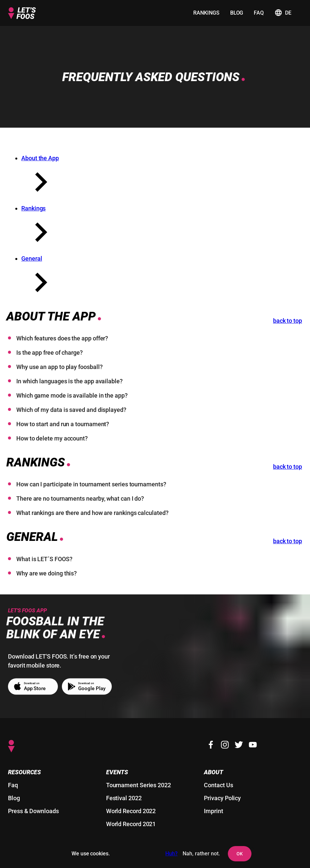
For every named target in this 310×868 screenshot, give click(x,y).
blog (237, 13)
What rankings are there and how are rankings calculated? (92, 513)
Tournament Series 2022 (139, 785)
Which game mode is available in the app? (72, 395)
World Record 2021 (131, 824)
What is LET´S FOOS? (44, 559)
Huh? (171, 854)
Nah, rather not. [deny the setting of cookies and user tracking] (201, 854)
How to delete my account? (52, 438)
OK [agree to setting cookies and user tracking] (240, 854)
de (283, 13)
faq (259, 13)
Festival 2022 (124, 798)
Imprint (213, 811)
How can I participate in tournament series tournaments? (91, 484)
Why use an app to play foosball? (59, 367)
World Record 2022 (131, 811)
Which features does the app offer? (62, 338)
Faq (13, 785)
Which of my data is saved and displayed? (71, 410)
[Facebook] (211, 745)
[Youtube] (253, 745)
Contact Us (218, 785)
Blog (14, 798)
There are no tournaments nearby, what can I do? (80, 498)
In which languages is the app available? (70, 381)
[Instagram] (225, 745)
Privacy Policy (222, 798)
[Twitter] (239, 745)
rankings (206, 13)
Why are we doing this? (47, 573)
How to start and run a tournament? (63, 424)
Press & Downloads (33, 811)
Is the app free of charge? (50, 353)
